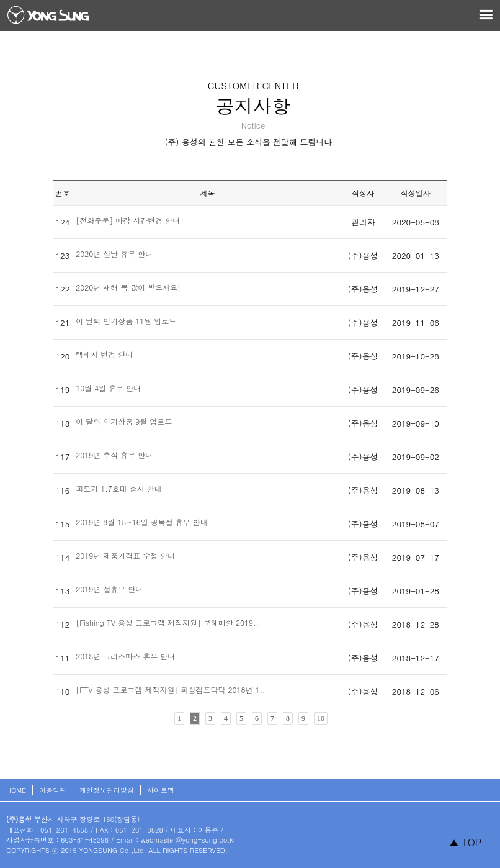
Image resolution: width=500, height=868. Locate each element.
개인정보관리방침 (107, 790)
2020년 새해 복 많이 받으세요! (128, 287)
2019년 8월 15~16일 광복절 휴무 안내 (142, 522)
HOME (16, 790)
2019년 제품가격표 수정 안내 (125, 555)
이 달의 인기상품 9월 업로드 (124, 421)
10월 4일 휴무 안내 (108, 388)
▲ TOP (465, 842)
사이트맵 (161, 790)
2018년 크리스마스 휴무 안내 (125, 656)
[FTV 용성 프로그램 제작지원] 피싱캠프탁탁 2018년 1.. (170, 689)
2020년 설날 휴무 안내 (114, 254)
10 (321, 718)
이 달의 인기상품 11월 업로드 (126, 321)
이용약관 (53, 790)
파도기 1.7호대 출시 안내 (119, 488)
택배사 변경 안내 (104, 354)
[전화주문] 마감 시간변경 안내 (128, 220)
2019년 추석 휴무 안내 (114, 455)
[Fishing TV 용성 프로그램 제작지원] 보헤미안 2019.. (167, 622)
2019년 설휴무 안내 (109, 589)
